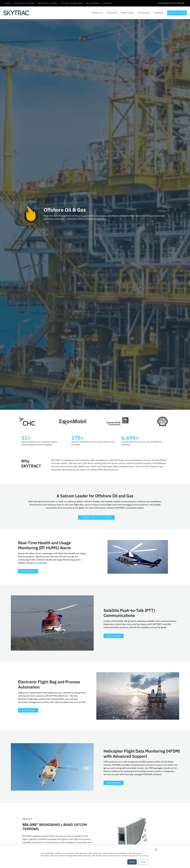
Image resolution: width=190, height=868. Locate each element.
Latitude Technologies (72, 3)
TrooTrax (108, 3)
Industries (128, 13)
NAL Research (93, 3)
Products (98, 13)
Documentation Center (172, 3)
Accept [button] (132, 862)
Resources (144, 13)
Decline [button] (143, 862)
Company (159, 13)
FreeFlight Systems (48, 3)
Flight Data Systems (24, 3)
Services (112, 13)
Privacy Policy (143, 856)
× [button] (156, 850)
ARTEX (8, 3)
